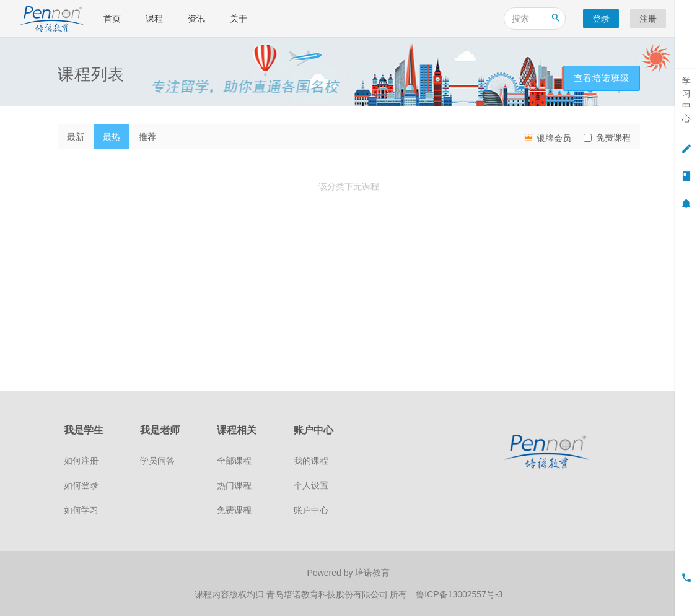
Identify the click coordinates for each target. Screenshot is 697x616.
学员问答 (157, 461)
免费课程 (607, 137)
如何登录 (81, 485)
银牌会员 (547, 137)
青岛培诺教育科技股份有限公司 (328, 594)
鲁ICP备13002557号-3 (459, 594)
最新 (76, 137)
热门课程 (234, 485)
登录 (601, 19)
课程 (154, 19)
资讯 (196, 19)
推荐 (147, 137)
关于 (239, 19)
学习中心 (686, 100)
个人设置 (311, 485)
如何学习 (81, 510)
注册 (648, 19)
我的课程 (311, 461)
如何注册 (81, 461)
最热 (112, 137)
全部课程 (234, 461)
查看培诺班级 (602, 78)
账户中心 (311, 510)
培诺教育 (372, 573)
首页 (112, 19)
